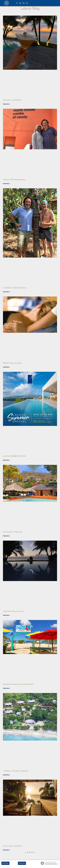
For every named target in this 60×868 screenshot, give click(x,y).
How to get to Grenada (12, 846)
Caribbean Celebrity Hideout (14, 288)
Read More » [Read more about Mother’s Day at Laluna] (6, 367)
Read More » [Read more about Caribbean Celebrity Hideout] (6, 292)
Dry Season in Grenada (13, 532)
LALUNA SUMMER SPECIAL (15, 456)
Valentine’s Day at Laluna (13, 611)
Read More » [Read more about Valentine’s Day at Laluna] (6, 615)
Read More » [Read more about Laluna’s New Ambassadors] (6, 184)
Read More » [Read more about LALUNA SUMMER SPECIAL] (6, 460)
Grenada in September (12, 100)
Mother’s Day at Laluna (12, 363)
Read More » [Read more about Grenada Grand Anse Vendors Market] (6, 688)
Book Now (5, 863)
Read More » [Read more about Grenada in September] (6, 104)
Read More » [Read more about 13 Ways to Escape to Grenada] (6, 775)
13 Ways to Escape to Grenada (16, 771)
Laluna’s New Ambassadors (14, 180)
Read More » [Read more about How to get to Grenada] (6, 850)
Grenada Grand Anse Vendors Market (18, 684)
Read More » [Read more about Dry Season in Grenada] (6, 536)
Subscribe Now (22, 864)
